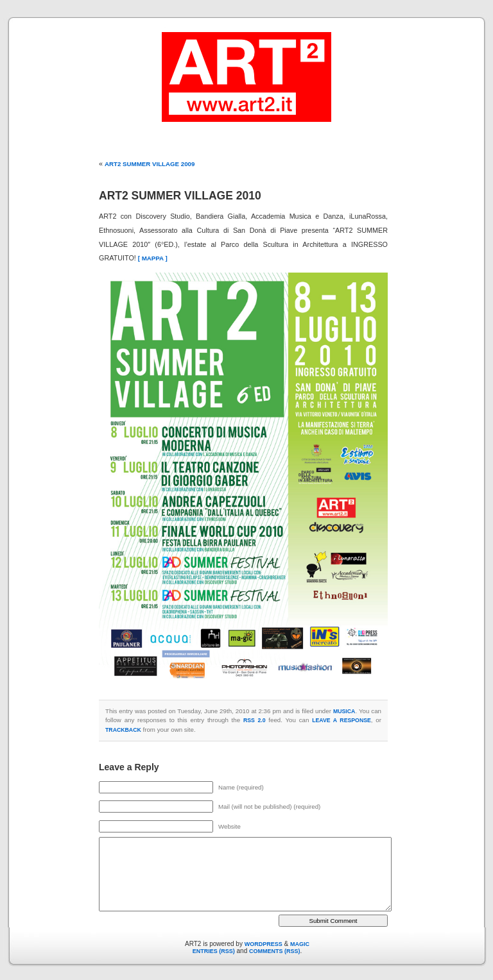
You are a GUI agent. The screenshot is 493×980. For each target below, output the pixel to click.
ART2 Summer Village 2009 (150, 164)
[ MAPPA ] (153, 258)
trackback (123, 730)
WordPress (264, 944)
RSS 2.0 (255, 720)
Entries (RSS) (214, 951)
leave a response (342, 720)
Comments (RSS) (275, 951)
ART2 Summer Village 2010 (180, 196)
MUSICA (344, 711)
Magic (300, 944)
